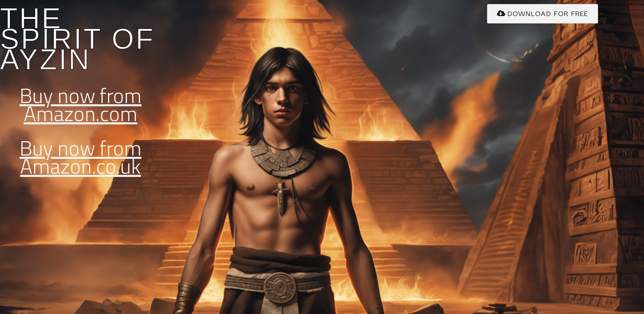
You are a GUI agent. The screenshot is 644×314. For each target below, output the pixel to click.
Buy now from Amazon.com (81, 104)
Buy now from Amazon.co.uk (81, 157)
